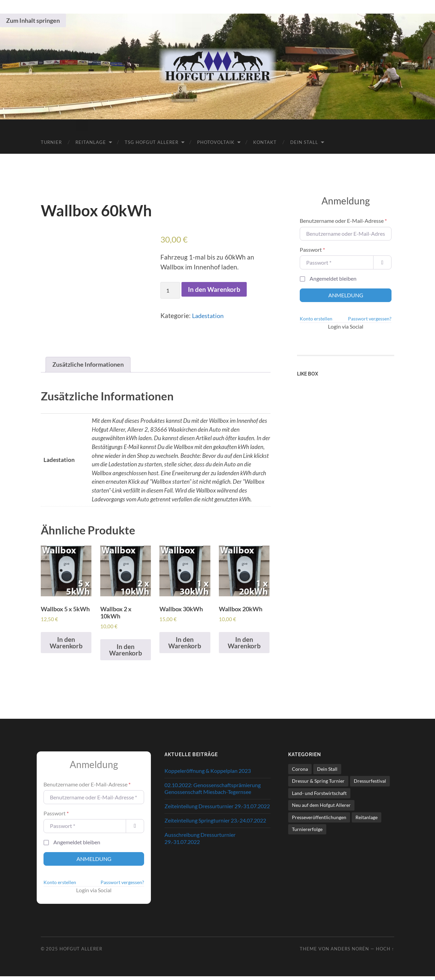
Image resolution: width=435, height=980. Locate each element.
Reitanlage (91, 142)
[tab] (91, 365)
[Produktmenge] (170, 290)
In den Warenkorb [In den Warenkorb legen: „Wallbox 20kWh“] (244, 646)
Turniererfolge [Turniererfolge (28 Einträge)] (307, 833)
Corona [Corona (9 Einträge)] (300, 773)
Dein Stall (304, 142)
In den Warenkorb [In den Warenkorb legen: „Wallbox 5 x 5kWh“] (66, 653)
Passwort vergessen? (370, 318)
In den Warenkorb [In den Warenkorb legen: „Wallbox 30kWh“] (185, 646)
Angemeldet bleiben (333, 278)
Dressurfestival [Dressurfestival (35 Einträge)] (370, 785)
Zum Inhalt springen (33, 20)
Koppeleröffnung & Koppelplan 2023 (208, 774)
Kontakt (265, 142)
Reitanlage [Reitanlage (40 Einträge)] (367, 821)
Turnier (51, 142)
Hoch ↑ (385, 952)
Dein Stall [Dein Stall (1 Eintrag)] (327, 773)
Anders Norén (350, 952)
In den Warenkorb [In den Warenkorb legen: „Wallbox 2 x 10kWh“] (126, 653)
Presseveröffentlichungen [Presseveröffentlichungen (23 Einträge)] (319, 821)
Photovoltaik (216, 142)
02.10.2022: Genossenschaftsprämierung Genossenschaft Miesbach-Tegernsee (213, 792)
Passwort (312, 249)
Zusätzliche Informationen (91, 364)
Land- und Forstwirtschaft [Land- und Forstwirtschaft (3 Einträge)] (319, 797)
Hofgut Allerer (81, 952)
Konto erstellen (316, 318)
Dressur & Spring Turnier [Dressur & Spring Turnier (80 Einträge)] (318, 785)
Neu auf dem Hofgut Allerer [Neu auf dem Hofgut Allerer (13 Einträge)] (321, 809)
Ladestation (209, 315)
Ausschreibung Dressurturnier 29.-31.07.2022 (200, 842)
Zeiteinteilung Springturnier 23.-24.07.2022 (215, 824)
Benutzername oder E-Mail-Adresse (343, 220)
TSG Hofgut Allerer (152, 142)
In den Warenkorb (214, 289)
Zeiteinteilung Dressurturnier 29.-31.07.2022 (217, 810)
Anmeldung (346, 294)
